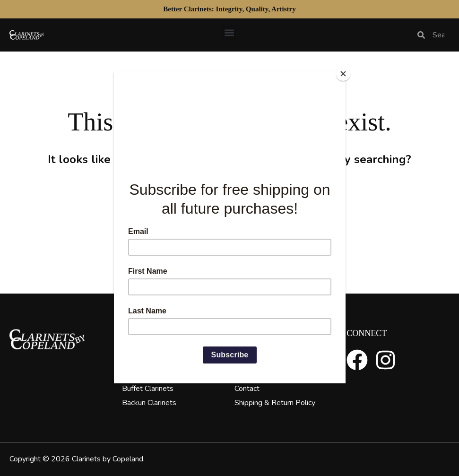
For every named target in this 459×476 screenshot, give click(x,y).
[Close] (343, 74)
